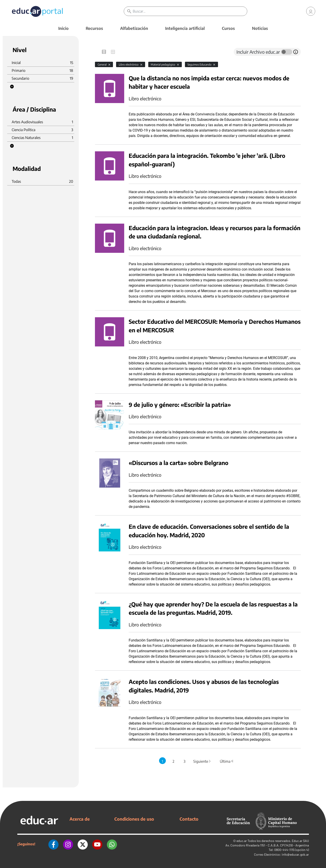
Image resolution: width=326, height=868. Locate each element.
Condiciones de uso (134, 819)
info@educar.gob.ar (295, 854)
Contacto (189, 819)
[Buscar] (190, 11)
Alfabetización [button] (134, 28)
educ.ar (242, 841)
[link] (311, 11)
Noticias (260, 28)
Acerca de (80, 819)
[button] (12, 87)
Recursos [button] (94, 28)
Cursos (228, 28)
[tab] (104, 52)
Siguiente (202, 761)
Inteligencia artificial (185, 28)
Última (227, 761)
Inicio (63, 28)
